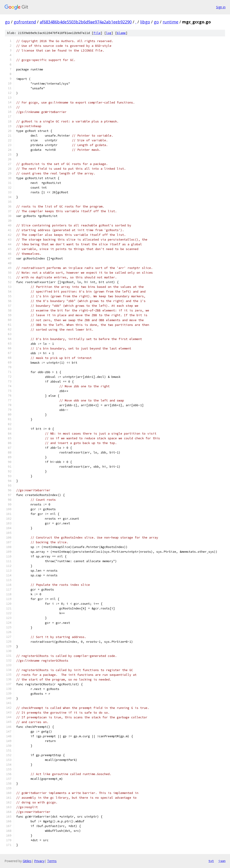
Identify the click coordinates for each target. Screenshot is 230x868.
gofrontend (25, 22)
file (97, 33)
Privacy (39, 861)
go (7, 22)
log (109, 33)
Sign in (221, 7)
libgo (145, 22)
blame (121, 33)
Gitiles (27, 861)
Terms (52, 861)
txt (211, 861)
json (222, 861)
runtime (170, 22)
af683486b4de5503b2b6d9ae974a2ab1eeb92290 (86, 22)
